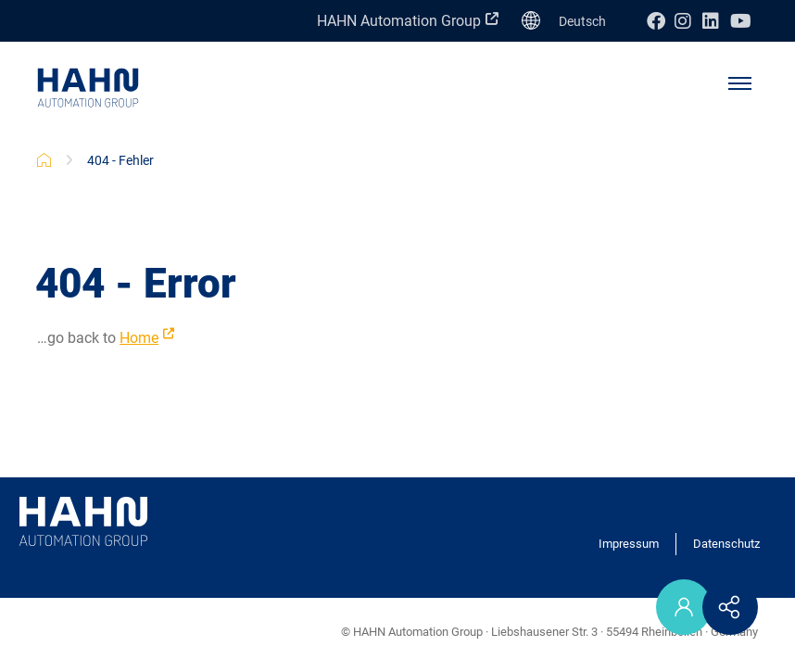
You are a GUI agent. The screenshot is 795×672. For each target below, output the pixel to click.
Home (139, 338)
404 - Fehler (120, 160)
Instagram (688, 21)
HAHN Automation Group (399, 21)
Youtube (744, 21)
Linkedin (716, 21)
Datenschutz (726, 544)
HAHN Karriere (44, 160)
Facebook (661, 21)
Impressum (629, 544)
